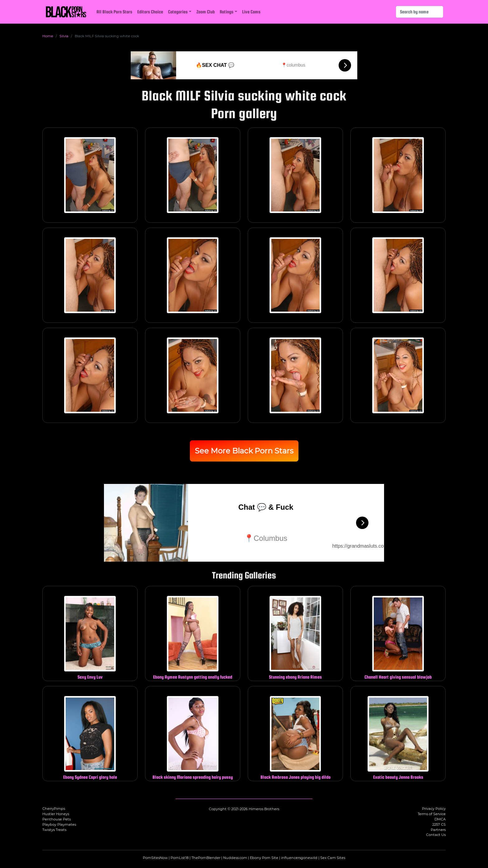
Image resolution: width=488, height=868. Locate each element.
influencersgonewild (299, 858)
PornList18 (180, 858)
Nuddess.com (235, 858)
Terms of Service (432, 814)
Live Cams (251, 12)
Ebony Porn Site (264, 858)
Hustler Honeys (56, 814)
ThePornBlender (206, 858)
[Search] (420, 12)
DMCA (440, 819)
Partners (438, 830)
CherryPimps (54, 809)
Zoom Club (206, 12)
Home (48, 36)
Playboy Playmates (59, 824)
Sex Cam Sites (333, 858)
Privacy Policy (434, 809)
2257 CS (439, 824)
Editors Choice (150, 12)
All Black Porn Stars (114, 12)
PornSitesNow (155, 858)
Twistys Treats (54, 830)
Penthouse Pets (56, 819)
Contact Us (436, 835)
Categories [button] (178, 12)
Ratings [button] (227, 12)
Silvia (64, 36)
